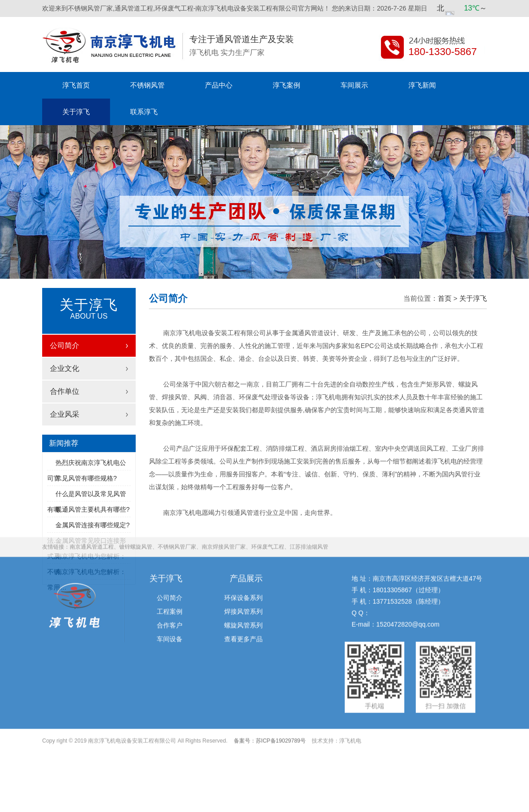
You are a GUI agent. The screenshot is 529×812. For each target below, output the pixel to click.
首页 (445, 298)
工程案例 (170, 565)
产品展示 (246, 532)
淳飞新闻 (422, 85)
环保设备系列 (243, 552)
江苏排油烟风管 (309, 501)
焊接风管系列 (243, 565)
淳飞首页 (76, 85)
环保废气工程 (268, 501)
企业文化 (65, 368)
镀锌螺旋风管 (136, 501)
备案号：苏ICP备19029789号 (270, 695)
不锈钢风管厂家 (177, 501)
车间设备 (170, 593)
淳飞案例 (287, 85)
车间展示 (354, 85)
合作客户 (170, 579)
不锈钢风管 (147, 85)
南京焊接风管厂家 (224, 501)
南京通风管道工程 (92, 501)
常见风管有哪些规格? (86, 478)
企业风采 (65, 414)
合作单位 (65, 391)
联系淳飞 (144, 112)
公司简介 (65, 345)
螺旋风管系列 (243, 579)
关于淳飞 (76, 112)
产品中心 (219, 85)
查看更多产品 (243, 593)
